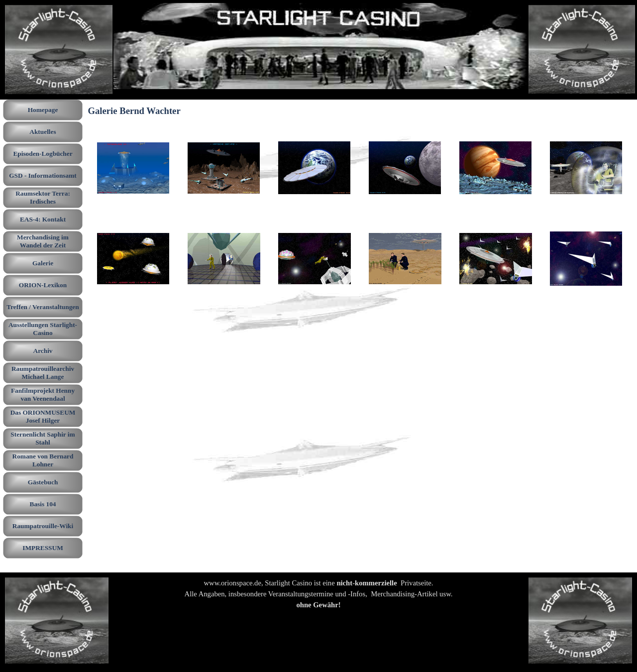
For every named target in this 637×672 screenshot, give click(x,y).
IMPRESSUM (43, 548)
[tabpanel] (318, 599)
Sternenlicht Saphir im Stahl (43, 438)
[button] (133, 168)
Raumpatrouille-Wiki (43, 526)
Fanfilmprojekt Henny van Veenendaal (43, 394)
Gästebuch (43, 482)
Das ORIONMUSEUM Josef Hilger (43, 416)
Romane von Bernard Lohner (43, 460)
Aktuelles (43, 132)
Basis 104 (43, 504)
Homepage (43, 110)
